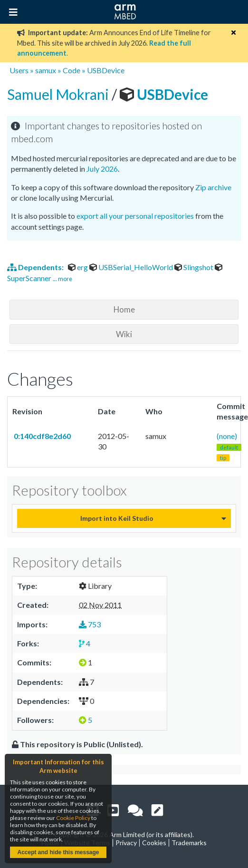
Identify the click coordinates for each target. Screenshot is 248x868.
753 (90, 624)
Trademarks (189, 843)
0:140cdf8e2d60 (42, 436)
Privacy (126, 843)
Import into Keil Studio (117, 518)
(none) (229, 447)
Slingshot (195, 267)
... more (62, 279)
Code (72, 70)
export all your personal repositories (135, 216)
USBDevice (106, 70)
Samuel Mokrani (59, 94)
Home (124, 309)
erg (79, 267)
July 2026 (102, 169)
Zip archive (213, 187)
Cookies (154, 843)
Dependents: (36, 267)
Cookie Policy (73, 818)
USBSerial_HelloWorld (132, 267)
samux (46, 70)
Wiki (124, 334)
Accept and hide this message (58, 852)
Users (19, 70)
